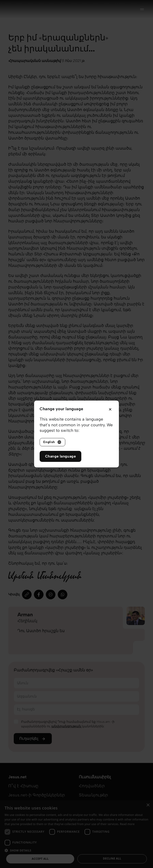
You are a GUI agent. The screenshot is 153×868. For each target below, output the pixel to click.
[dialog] (76, 834)
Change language (60, 456)
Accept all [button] (40, 859)
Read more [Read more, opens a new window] (127, 824)
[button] (76, 850)
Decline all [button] (112, 858)
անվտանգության (67, 726)
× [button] (148, 805)
